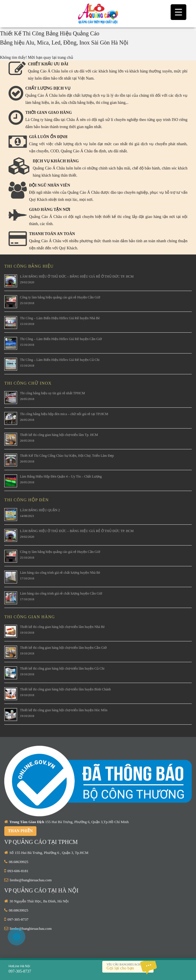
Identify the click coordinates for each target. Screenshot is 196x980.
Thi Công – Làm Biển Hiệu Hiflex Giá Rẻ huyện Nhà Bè (60, 318)
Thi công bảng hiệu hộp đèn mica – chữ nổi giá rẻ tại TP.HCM (64, 414)
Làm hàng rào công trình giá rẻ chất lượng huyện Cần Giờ (61, 593)
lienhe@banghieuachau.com (31, 880)
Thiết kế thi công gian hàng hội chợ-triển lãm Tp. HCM (59, 435)
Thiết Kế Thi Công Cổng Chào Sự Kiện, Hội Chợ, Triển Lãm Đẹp (67, 456)
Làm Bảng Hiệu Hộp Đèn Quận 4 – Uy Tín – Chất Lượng (61, 476)
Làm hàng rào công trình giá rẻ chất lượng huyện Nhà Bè (60, 573)
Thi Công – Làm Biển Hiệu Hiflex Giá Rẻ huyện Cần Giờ (61, 339)
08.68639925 (19, 862)
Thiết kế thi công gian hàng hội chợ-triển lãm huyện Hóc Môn (64, 710)
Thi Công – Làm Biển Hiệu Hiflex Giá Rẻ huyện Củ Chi (60, 360)
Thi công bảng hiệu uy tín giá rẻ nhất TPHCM (52, 393)
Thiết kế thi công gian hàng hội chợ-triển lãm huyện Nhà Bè (62, 627)
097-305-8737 (18, 919)
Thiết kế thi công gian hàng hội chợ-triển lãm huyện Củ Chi (62, 668)
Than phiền (20, 831)
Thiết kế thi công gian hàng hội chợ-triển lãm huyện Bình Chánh (65, 689)
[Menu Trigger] (178, 12)
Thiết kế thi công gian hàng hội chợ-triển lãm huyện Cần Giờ (63, 648)
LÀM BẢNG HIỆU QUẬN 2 (40, 510)
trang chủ (65, 57)
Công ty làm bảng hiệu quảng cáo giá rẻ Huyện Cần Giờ (60, 297)
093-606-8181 (18, 871)
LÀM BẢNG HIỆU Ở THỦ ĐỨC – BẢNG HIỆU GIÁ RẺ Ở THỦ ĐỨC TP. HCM (77, 276)
